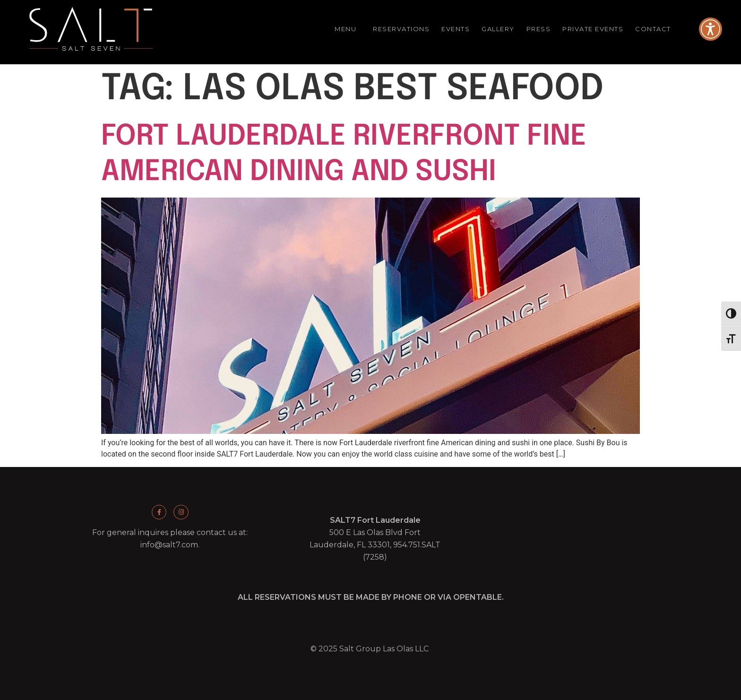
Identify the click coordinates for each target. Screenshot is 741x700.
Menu (348, 29)
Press (539, 29)
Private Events (593, 29)
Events (456, 29)
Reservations (401, 29)
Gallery (498, 29)
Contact (655, 29)
